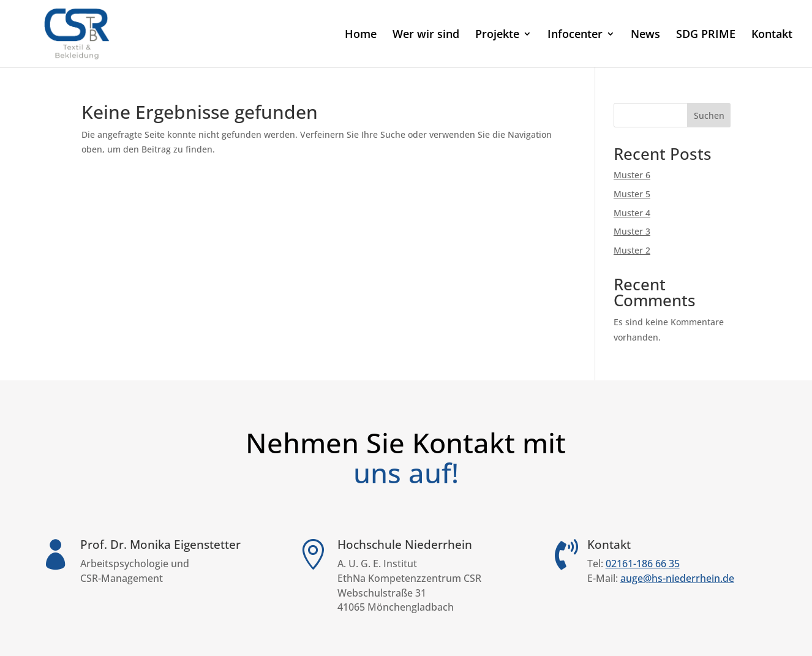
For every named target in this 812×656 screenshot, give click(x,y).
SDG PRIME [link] (706, 35)
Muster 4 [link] (632, 213)
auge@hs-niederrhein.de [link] (677, 578)
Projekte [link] (497, 35)
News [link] (645, 35)
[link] (77, 33)
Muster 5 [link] (632, 194)
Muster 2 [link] (632, 250)
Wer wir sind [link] (426, 35)
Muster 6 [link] (632, 175)
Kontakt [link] (772, 35)
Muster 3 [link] (632, 231)
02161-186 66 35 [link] (643, 564)
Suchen (709, 115)
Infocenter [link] (575, 35)
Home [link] (361, 35)
